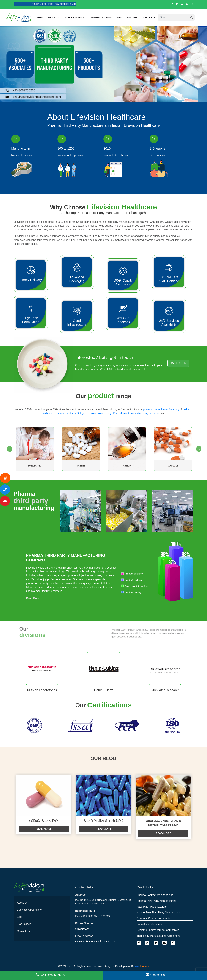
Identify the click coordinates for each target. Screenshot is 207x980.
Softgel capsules (86, 413)
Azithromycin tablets (149, 413)
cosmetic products (65, 413)
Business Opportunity (29, 910)
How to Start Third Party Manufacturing (159, 913)
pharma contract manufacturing (161, 409)
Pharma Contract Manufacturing (155, 895)
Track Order (24, 924)
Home (40, 18)
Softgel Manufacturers (149, 924)
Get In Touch (178, 363)
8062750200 (82, 929)
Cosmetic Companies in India (153, 918)
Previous (9, 449)
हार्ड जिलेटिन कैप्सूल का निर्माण (44, 821)
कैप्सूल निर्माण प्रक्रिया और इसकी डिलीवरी (103, 821)
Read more (44, 829)
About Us (22, 903)
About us (53, 18)
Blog (20, 917)
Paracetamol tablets (124, 413)
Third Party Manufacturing (106, 18)
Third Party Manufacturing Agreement (158, 936)
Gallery (132, 18)
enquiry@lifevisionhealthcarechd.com (95, 941)
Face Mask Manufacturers (152, 907)
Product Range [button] (73, 18)
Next (198, 449)
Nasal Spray (105, 413)
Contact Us (149, 18)
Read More (33, 598)
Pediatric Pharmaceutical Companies (158, 930)
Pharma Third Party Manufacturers (156, 901)
